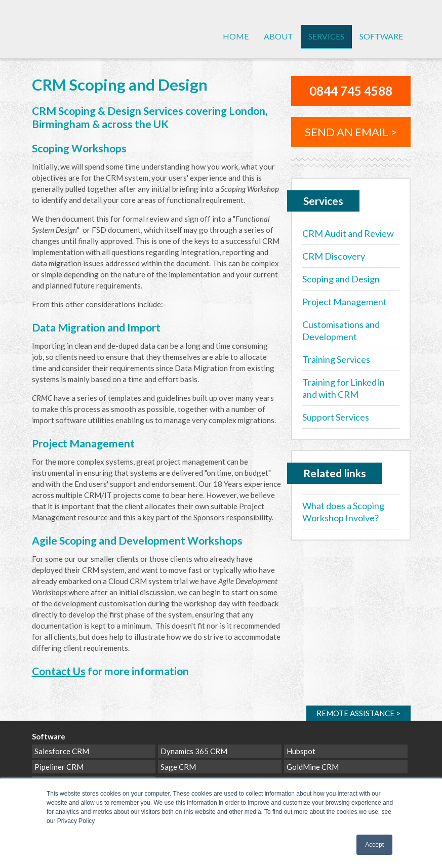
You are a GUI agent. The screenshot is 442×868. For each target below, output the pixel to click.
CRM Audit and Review (348, 233)
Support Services (336, 417)
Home (236, 36)
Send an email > (351, 132)
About (278, 36)
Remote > (358, 713)
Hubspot (301, 751)
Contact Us (59, 671)
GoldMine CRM (313, 767)
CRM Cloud (75, 39)
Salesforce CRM (62, 751)
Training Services (336, 359)
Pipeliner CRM (59, 767)
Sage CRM (178, 767)
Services (326, 36)
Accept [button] (374, 845)
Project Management (345, 302)
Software (381, 36)
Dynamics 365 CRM (194, 751)
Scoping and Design (341, 279)
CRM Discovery (334, 256)
